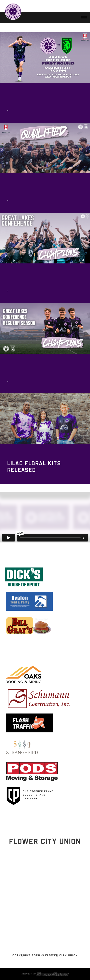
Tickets (43, 901)
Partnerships (43, 912)
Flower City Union (43, 907)
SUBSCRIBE (43, 935)
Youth (43, 941)
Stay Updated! (45, 873)
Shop (43, 929)
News (43, 918)
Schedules (43, 895)
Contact (43, 924)
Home (43, 890)
